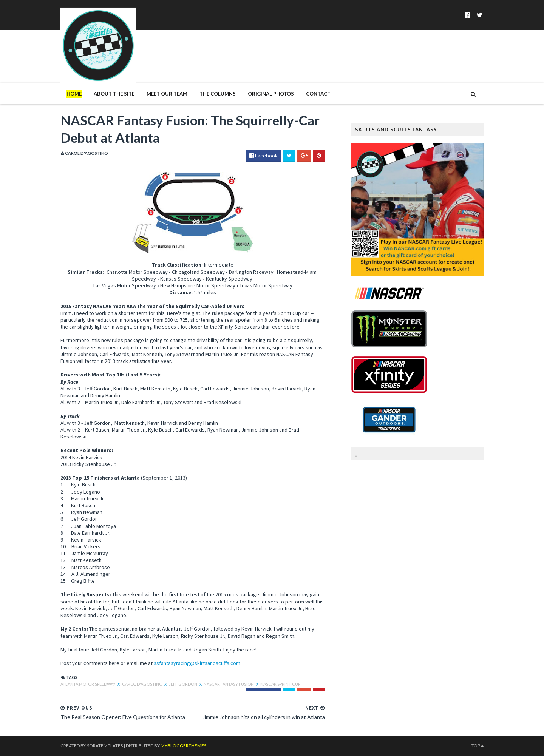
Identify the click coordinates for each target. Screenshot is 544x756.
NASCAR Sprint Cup (280, 684)
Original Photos (271, 94)
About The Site (114, 94)
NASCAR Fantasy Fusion (229, 684)
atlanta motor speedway (88, 684)
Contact (318, 94)
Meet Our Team (167, 94)
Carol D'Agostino (143, 684)
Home (74, 94)
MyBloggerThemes (183, 746)
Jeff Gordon (183, 684)
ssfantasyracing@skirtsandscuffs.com (197, 663)
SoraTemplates (105, 746)
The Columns (218, 94)
